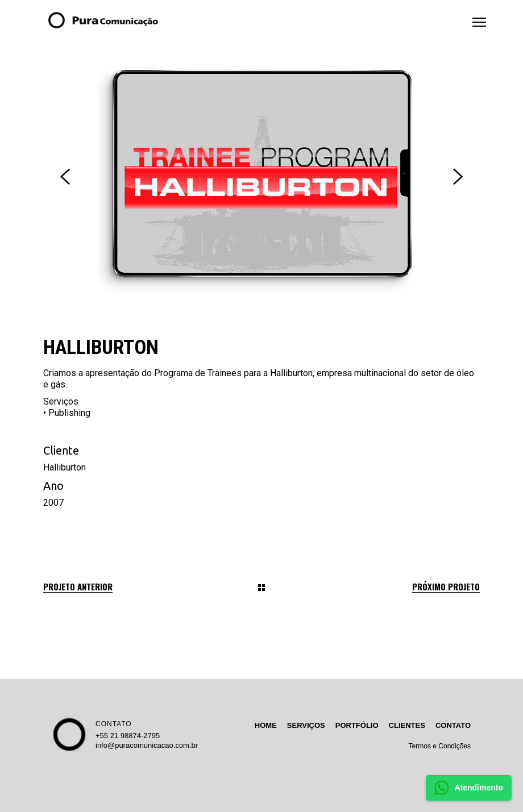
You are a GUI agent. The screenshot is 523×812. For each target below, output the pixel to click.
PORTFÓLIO (357, 725)
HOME (266, 725)
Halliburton (65, 467)
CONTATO (114, 724)
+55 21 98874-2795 (128, 736)
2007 (53, 503)
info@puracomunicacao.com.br (147, 745)
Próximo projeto (446, 587)
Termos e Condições (440, 746)
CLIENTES (407, 725)
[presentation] (65, 177)
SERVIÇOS (306, 725)
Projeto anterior (78, 587)
